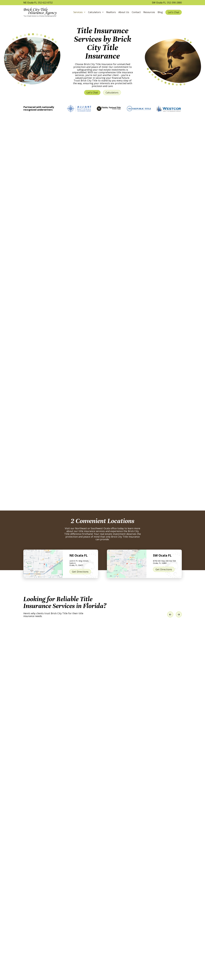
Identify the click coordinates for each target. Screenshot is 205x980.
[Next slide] (179, 614)
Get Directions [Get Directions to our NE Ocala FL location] (80, 572)
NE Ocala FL (78, 555)
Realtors (111, 12)
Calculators (94, 12)
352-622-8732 (45, 3)
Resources (149, 12)
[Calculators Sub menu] (103, 12)
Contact (136, 12)
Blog (160, 12)
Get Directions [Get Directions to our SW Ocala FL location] (164, 569)
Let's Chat (174, 12)
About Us (124, 12)
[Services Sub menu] (85, 12)
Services (78, 12)
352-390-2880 (174, 3)
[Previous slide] (170, 614)
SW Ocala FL (162, 555)
